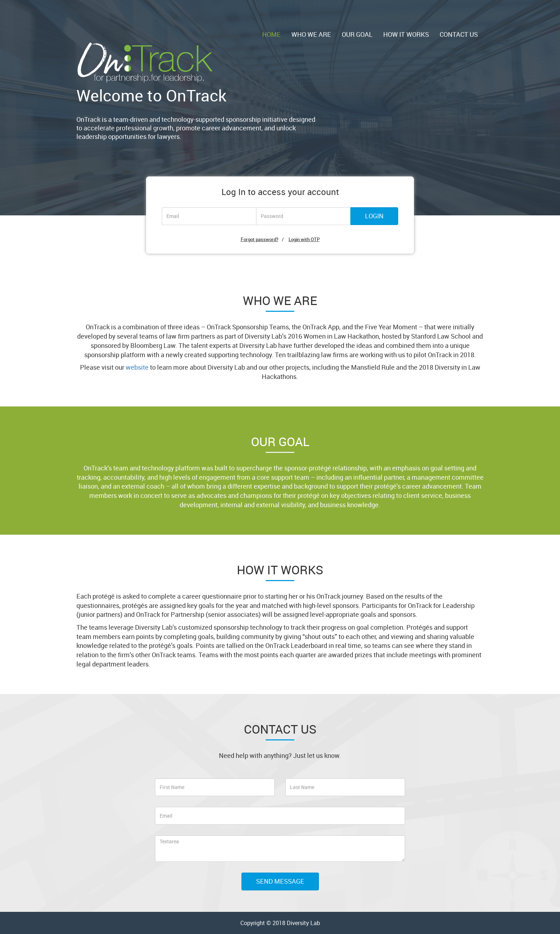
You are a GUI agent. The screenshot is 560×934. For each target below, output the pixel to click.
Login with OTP (304, 239)
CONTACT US (459, 34)
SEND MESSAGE (280, 881)
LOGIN (374, 216)
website (137, 367)
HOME (271, 34)
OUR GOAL (357, 34)
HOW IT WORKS (406, 34)
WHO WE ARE (311, 34)
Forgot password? (259, 239)
